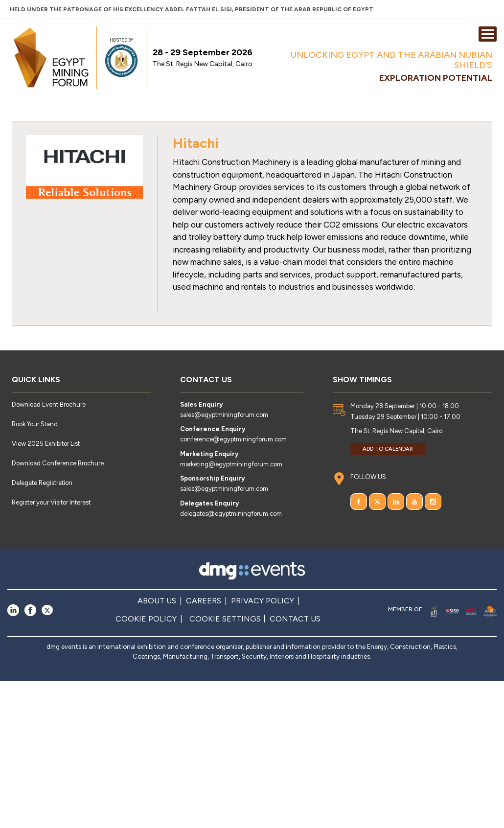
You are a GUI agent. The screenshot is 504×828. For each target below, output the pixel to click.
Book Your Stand (35, 424)
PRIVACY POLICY (263, 601)
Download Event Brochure (49, 404)
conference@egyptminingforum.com (233, 439)
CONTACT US (295, 619)
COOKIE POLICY (146, 619)
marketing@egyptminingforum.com (231, 464)
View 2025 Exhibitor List (46, 444)
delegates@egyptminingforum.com (231, 514)
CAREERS (204, 601)
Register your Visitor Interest (51, 502)
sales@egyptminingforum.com (224, 415)
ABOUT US (157, 601)
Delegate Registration (42, 483)
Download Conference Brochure (58, 463)
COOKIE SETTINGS (225, 619)
